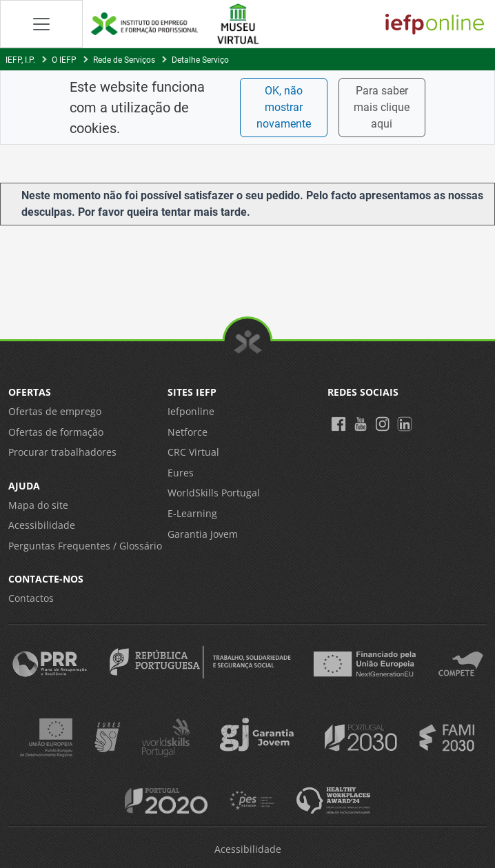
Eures (181, 473)
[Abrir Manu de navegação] (41, 24)
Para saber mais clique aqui (382, 107)
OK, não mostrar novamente (284, 107)
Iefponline (191, 411)
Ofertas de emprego (55, 411)
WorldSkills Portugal (214, 493)
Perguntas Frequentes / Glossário (85, 546)
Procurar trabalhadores (62, 452)
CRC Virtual (193, 452)
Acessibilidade (42, 525)
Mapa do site (38, 505)
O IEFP (64, 60)
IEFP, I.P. (20, 60)
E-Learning (192, 513)
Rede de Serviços (124, 60)
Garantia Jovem (203, 534)
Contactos (31, 598)
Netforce (188, 432)
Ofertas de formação (56, 432)
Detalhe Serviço (200, 60)
